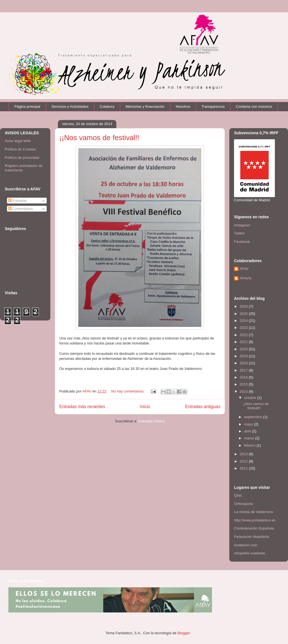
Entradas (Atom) (151, 421)
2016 (244, 377)
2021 (244, 342)
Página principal (28, 106)
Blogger (184, 633)
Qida (238, 495)
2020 (244, 349)
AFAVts (245, 278)
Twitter (239, 233)
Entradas (18, 201)
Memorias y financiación (145, 106)
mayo (249, 424)
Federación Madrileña (252, 537)
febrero (250, 445)
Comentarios (21, 209)
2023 (244, 328)
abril (248, 431)
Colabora (107, 106)
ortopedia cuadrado (250, 553)
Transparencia (213, 106)
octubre (251, 398)
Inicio (145, 407)
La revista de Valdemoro (254, 512)
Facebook (242, 242)
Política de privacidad (22, 158)
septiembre (254, 417)
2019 (244, 356)
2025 (244, 314)
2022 (244, 335)
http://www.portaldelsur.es (255, 520)
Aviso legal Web (18, 141)
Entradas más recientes (82, 407)
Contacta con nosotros (254, 106)
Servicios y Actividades (70, 106)
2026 (244, 306)
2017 (244, 370)
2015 (244, 384)
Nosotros (183, 106)
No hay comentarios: (128, 391)
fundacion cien (246, 545)
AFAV (244, 269)
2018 (244, 363)
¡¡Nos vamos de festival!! (99, 138)
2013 (244, 454)
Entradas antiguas (203, 407)
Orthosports (244, 504)
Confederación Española (254, 528)
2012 (244, 461)
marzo (250, 438)
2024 (244, 321)
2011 (244, 468)
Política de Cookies (20, 149)
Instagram (242, 225)
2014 (244, 392)
